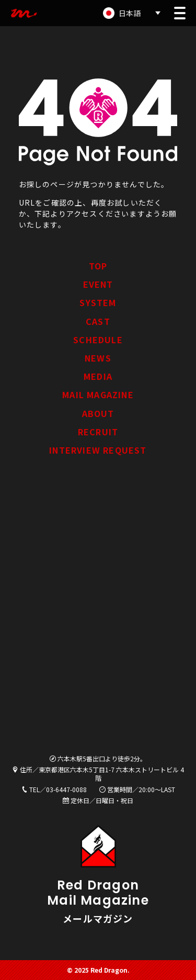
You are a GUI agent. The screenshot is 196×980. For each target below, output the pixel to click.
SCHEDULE (98, 340)
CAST (98, 321)
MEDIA (98, 376)
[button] (180, 13)
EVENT (98, 284)
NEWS (98, 358)
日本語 (130, 13)
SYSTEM (98, 302)
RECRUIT (98, 432)
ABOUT (98, 413)
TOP (98, 266)
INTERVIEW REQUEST (98, 450)
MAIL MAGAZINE (98, 395)
